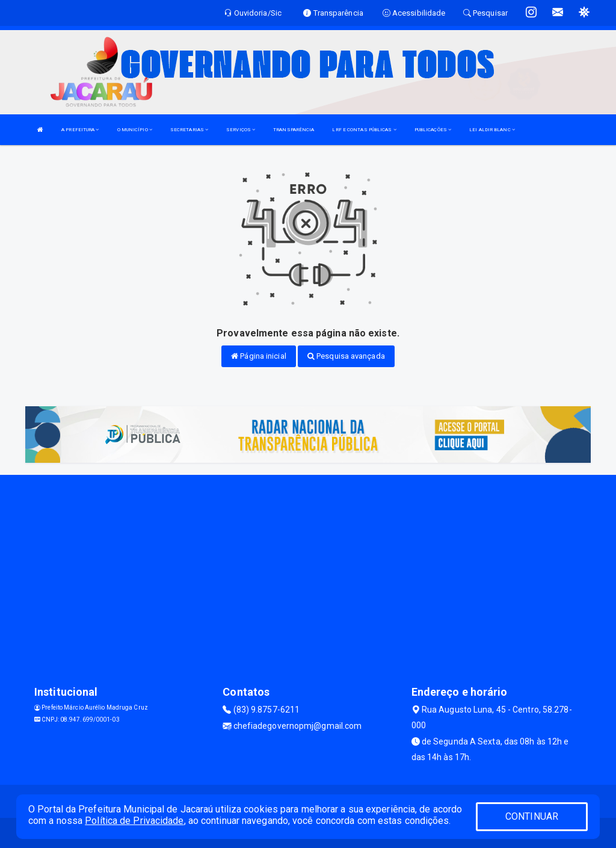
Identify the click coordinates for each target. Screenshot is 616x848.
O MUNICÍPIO (135, 130)
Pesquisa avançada (346, 356)
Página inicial (259, 356)
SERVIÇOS (241, 130)
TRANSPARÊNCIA (294, 130)
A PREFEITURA (80, 130)
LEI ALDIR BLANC (492, 130)
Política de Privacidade (134, 821)
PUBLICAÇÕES (433, 130)
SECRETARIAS (189, 130)
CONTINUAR (532, 816)
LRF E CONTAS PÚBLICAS (364, 130)
